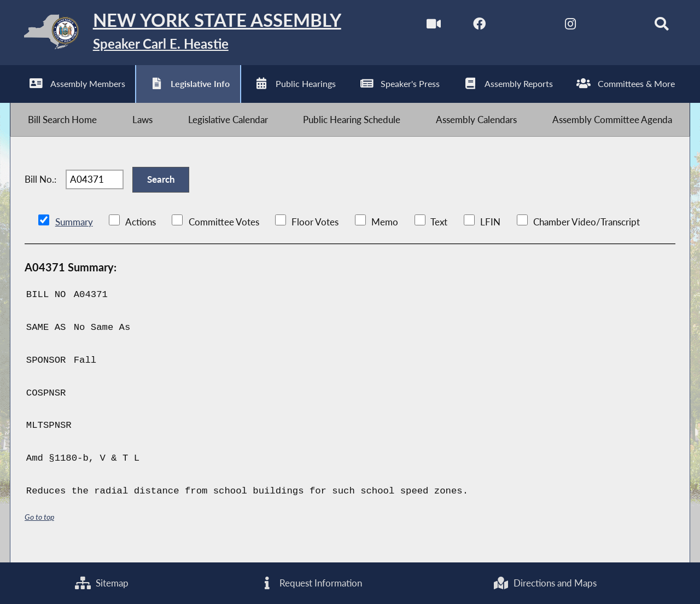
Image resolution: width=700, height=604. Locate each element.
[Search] (657, 27)
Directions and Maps (545, 582)
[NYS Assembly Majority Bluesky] (611, 27)
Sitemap (102, 582)
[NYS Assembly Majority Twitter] (519, 27)
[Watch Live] (427, 27)
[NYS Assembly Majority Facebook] (473, 27)
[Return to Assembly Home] (183, 34)
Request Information (311, 582)
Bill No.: (40, 187)
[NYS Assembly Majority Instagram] (565, 27)
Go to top (39, 526)
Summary (74, 231)
